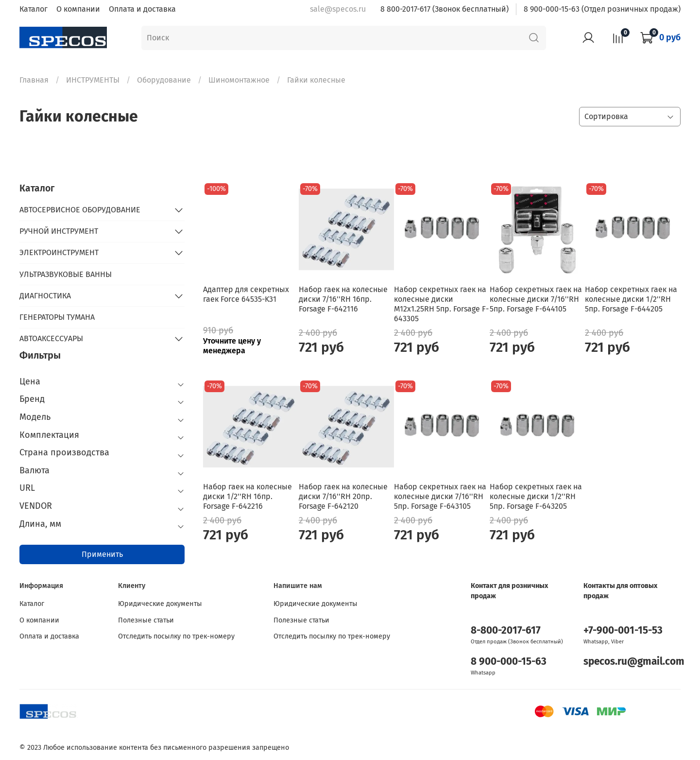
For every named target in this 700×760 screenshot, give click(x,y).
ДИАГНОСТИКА (45, 296)
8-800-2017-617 (506, 630)
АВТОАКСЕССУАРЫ (51, 338)
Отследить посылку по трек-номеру (176, 636)
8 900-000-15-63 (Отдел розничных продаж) (602, 9)
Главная (34, 80)
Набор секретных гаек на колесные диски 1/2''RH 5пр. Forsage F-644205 (631, 299)
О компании (78, 9)
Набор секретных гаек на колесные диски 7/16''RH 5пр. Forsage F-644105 (536, 299)
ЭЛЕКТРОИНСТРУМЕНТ (59, 252)
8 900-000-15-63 (509, 662)
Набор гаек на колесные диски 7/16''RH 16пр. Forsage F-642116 (343, 299)
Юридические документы (160, 604)
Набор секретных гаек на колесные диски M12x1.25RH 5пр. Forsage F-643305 (441, 304)
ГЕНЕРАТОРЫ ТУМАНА (57, 317)
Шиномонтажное (239, 80)
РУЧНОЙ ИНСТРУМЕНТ (59, 231)
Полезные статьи (146, 620)
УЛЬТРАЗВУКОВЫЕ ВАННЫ (66, 274)
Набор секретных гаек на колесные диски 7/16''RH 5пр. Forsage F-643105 (440, 496)
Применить (102, 554)
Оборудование (164, 80)
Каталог (34, 9)
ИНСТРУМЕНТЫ (93, 80)
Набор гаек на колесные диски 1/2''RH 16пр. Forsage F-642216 (248, 496)
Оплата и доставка (142, 9)
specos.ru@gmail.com (634, 662)
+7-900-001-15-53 (623, 630)
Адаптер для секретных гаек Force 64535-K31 (246, 294)
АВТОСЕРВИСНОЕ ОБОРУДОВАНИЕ (80, 210)
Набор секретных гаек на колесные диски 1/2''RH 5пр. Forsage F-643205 (536, 496)
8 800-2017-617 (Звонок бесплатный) (444, 9)
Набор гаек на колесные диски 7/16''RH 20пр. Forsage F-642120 (343, 496)
